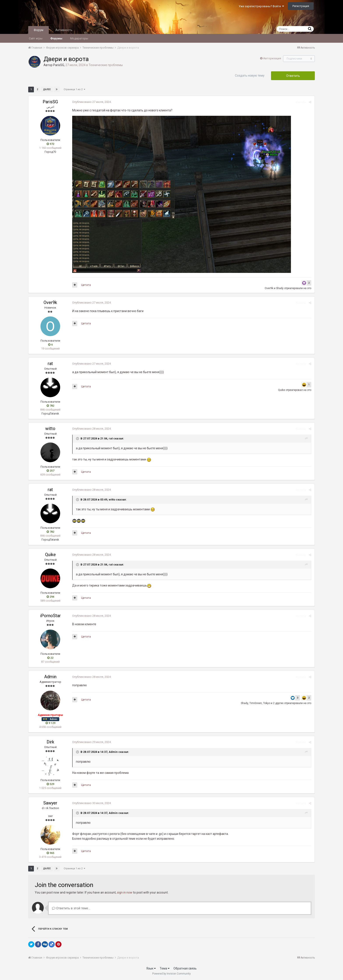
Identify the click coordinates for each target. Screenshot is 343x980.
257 (50, 471)
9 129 (50, 723)
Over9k (269, 288)
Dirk (50, 742)
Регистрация (301, 6)
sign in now (125, 892)
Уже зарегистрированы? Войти (261, 6)
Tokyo (267, 703)
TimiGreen (256, 703)
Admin (50, 677)
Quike (282, 390)
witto (50, 429)
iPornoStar (50, 616)
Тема (165, 968)
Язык (151, 968)
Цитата (86, 285)
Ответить (293, 76)
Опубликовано (91, 102)
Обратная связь (185, 968)
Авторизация (272, 58)
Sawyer (50, 803)
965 (50, 853)
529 (50, 784)
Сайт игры (36, 38)
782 (50, 406)
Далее (47, 89)
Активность (64, 30)
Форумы (56, 38)
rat (50, 364)
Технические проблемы (106, 65)
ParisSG (59, 65)
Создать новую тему (250, 76)
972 (50, 144)
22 (50, 658)
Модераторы (79, 38)
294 (50, 597)
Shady (280, 288)
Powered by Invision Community (171, 974)
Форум (38, 30)
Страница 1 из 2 (74, 89)
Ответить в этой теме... (71, 908)
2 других (278, 703)
